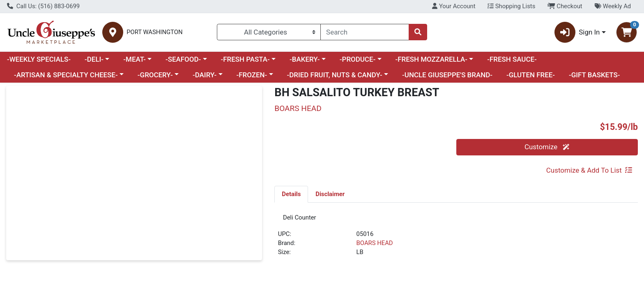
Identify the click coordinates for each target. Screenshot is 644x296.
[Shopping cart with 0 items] (627, 32)
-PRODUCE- (358, 59)
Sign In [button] (577, 32)
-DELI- (94, 59)
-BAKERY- (305, 59)
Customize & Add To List (589, 170)
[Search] (365, 32)
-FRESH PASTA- (245, 59)
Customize (547, 147)
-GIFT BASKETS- (595, 75)
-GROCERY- (155, 75)
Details (291, 194)
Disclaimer (330, 194)
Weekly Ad (613, 6)
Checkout (565, 6)
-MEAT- (134, 59)
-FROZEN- (252, 75)
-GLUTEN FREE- (531, 75)
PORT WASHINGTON (154, 32)
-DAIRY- (205, 75)
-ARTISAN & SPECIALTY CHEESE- (66, 75)
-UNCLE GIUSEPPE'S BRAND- (447, 75)
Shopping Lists (511, 6)
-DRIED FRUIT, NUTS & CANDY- (335, 75)
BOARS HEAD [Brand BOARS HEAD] (375, 246)
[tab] (291, 194)
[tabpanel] (456, 240)
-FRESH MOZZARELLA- (431, 59)
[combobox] (365, 32)
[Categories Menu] (269, 32)
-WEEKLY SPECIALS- (39, 59)
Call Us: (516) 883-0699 (43, 6)
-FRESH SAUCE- (512, 59)
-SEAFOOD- (183, 59)
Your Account (454, 6)
